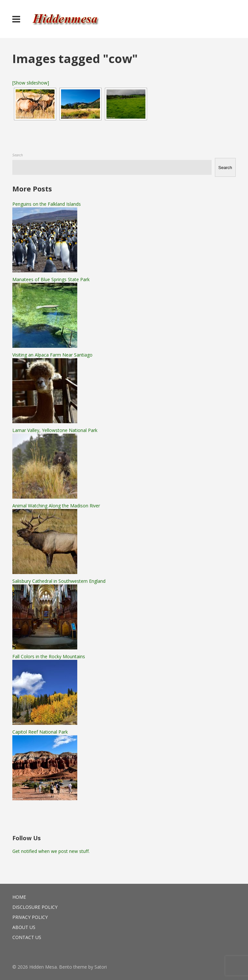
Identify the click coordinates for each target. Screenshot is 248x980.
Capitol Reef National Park (40, 732)
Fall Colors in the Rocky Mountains (49, 656)
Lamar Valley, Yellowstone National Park (55, 430)
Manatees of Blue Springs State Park (51, 279)
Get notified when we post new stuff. (51, 851)
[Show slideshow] (31, 83)
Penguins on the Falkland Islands (47, 204)
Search (18, 155)
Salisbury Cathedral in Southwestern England (59, 581)
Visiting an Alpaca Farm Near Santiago (52, 355)
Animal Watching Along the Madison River (56, 506)
